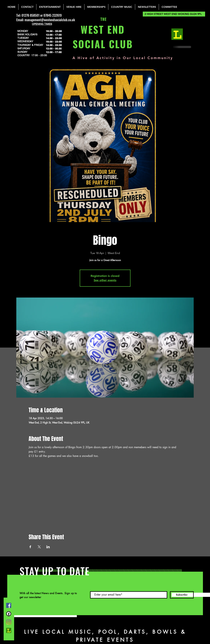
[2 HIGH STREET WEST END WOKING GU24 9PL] (174, 14)
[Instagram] (9, 622)
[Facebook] (9, 605)
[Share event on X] (39, 547)
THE (103, 19)
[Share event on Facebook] (30, 547)
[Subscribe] (182, 595)
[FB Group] (9, 614)
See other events (105, 280)
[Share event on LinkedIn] (48, 547)
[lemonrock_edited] (177, 34)
